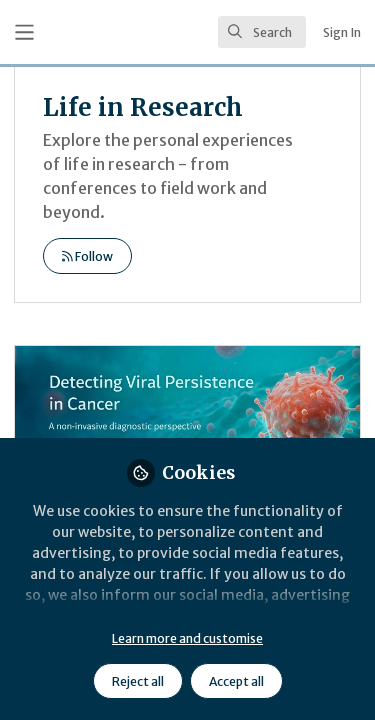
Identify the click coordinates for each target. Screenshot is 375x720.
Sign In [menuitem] (342, 32)
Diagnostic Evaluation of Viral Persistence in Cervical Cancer (187, 426)
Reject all (138, 681)
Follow (87, 256)
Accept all (236, 681)
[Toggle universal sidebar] (24, 32)
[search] (262, 32)
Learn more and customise (187, 638)
